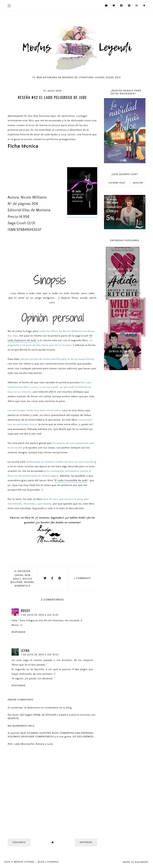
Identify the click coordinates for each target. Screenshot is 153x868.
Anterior (24, 571)
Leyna (25, 651)
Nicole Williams (21, 581)
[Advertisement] (125, 397)
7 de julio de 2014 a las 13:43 (40, 615)
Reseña (29, 582)
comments (82, 578)
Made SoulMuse (136, 862)
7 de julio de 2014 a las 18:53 (40, 655)
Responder (19, 632)
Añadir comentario (20, 700)
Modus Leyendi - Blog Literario (36, 862)
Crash (19, 575)
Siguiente (19, 842)
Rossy (25, 611)
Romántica (23, 586)
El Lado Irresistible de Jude (71, 480)
